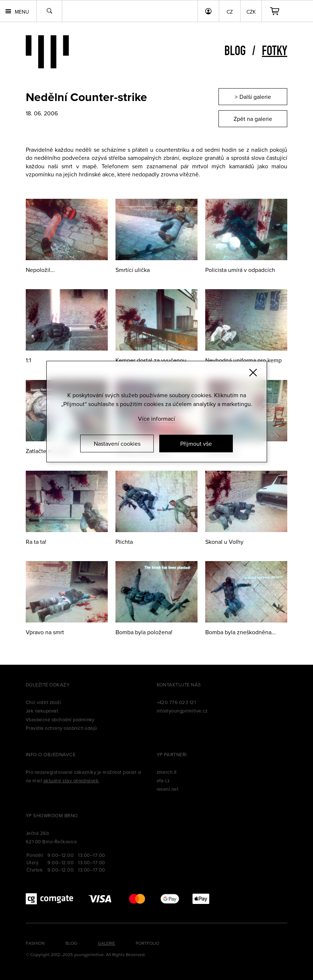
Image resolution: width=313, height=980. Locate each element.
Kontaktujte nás (179, 685)
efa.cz (163, 780)
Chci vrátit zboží (43, 702)
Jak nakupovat (42, 711)
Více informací (156, 419)
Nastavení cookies (117, 444)
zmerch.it (167, 772)
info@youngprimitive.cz (182, 711)
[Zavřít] (253, 373)
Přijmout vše (196, 444)
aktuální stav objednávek (71, 780)
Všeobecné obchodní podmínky (60, 719)
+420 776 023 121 (176, 702)
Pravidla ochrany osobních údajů (61, 728)
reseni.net (168, 789)
